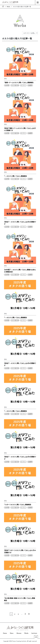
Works (26, 633)
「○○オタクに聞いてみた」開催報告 (15, 176)
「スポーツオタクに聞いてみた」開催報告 (18, 504)
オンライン (23, 85)
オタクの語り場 (15, 85)
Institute (34, 633)
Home (5, 633)
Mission (19, 633)
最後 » (29, 614)
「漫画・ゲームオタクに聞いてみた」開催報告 (19, 82)
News (12, 633)
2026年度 (7, 85)
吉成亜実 (30, 85)
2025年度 (7, 320)
